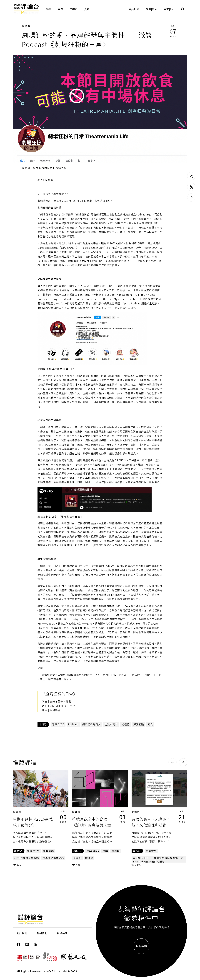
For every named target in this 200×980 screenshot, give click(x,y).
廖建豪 (76, 812)
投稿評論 (49, 851)
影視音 (74, 9)
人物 (87, 9)
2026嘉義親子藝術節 (26, 858)
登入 (155, 9)
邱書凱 (17, 812)
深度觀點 (139, 724)
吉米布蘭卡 (111, 724)
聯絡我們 (42, 933)
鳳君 (150, 724)
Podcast (73, 724)
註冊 (148, 9)
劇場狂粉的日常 (91, 724)
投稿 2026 (33, 851)
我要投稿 (134, 9)
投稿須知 (62, 933)
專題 (60, 9)
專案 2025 (93, 851)
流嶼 (105, 851)
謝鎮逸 (136, 812)
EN (172, 9)
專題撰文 (151, 851)
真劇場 (116, 851)
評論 (49, 9)
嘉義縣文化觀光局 (53, 858)
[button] (172, 762)
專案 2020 (58, 724)
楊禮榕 (26, 26)
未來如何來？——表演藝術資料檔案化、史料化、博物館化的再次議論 (158, 860)
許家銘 (77, 858)
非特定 (43, 724)
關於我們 (22, 933)
